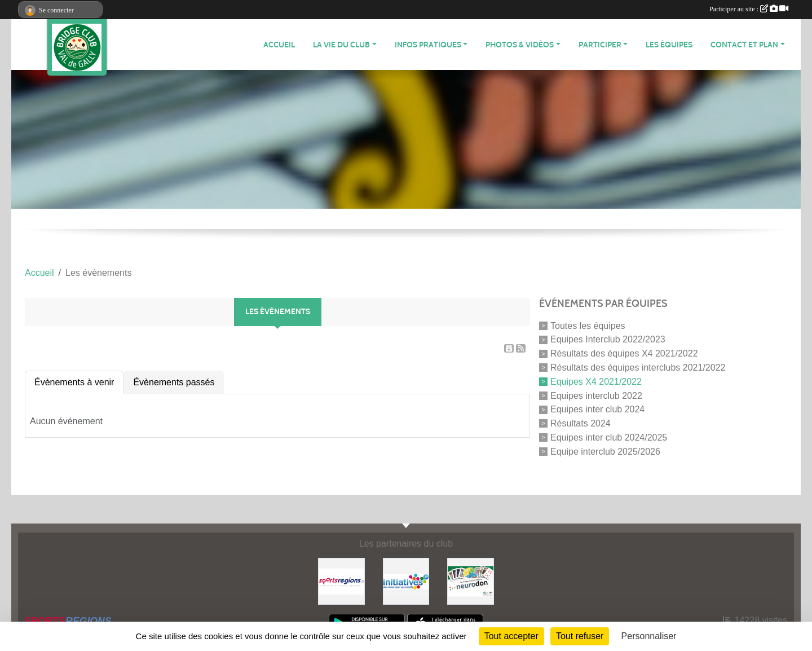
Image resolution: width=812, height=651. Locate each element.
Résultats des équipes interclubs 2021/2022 (638, 368)
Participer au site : (749, 9)
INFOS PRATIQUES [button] (428, 45)
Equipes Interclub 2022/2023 (608, 339)
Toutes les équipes (588, 325)
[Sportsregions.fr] (341, 581)
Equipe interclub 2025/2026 (605, 451)
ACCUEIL (279, 45)
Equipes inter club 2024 (597, 409)
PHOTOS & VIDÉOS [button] (520, 45)
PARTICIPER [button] (600, 45)
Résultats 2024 (581, 423)
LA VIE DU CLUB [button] (341, 45)
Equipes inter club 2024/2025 (609, 437)
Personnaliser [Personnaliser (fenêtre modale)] (649, 636)
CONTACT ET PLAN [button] (744, 45)
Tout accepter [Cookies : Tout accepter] (511, 636)
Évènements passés (174, 382)
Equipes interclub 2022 (596, 395)
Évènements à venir (74, 382)
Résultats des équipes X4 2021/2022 (624, 353)
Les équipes (669, 45)
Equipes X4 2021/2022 (596, 382)
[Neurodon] (471, 581)
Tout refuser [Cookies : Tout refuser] (580, 636)
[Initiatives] (406, 581)
